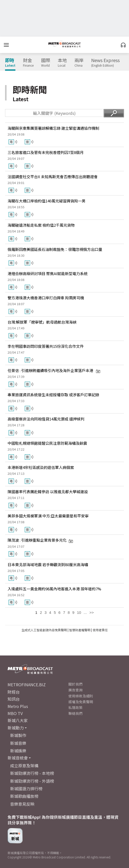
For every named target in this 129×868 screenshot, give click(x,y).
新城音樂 (18, 743)
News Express (105, 63)
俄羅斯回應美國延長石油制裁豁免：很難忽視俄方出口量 (55, 249)
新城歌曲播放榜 (24, 796)
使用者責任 (100, 630)
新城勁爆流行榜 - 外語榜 (32, 781)
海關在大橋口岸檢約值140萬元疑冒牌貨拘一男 (47, 201)
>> (92, 612)
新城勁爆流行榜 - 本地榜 (32, 773)
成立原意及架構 (24, 766)
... (85, 612)
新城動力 (16, 728)
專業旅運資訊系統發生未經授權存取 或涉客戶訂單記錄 (53, 395)
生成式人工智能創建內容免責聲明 (44, 630)
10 (79, 612)
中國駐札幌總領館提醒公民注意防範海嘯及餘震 (47, 443)
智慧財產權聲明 (80, 630)
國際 (46, 63)
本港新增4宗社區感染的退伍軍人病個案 (41, 467)
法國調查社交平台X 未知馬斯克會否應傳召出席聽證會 (53, 177)
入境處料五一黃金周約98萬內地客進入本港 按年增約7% (54, 589)
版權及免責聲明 (81, 702)
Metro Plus (18, 706)
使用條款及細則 (81, 696)
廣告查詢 (75, 690)
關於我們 (75, 684)
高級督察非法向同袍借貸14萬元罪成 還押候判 (46, 419)
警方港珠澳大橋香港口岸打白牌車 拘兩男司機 (46, 298)
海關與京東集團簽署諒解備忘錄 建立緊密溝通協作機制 (53, 128)
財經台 (14, 692)
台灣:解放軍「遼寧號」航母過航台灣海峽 (42, 322)
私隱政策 (75, 707)
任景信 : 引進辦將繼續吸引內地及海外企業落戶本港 (54, 370)
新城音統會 (18, 758)
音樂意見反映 (22, 804)
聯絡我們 (75, 713)
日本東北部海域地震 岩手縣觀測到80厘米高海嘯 (48, 564)
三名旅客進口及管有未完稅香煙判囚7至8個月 (46, 152)
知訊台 (14, 699)
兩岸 (79, 63)
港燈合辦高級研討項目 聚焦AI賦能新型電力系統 (48, 273)
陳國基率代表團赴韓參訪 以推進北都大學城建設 (48, 492)
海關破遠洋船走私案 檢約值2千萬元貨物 (41, 225)
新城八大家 (18, 720)
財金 (28, 63)
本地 (62, 63)
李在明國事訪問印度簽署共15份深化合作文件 (46, 346)
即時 (10, 63)
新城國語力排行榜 (26, 788)
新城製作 (18, 735)
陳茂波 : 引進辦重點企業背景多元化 (40, 540)
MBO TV (15, 713)
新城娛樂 (18, 751)
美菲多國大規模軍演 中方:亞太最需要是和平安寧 (48, 516)
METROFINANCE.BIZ (27, 685)
